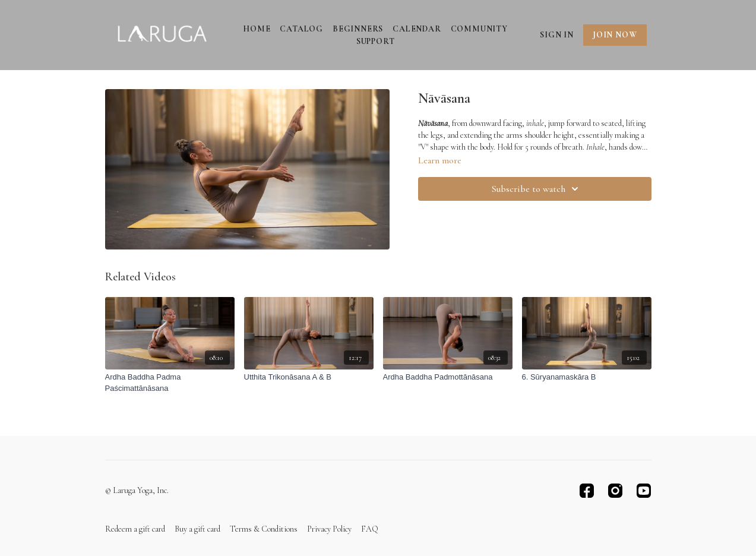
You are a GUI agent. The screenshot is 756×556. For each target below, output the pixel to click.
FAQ (370, 529)
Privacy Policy (329, 529)
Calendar (417, 29)
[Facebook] (587, 491)
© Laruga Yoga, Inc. (137, 491)
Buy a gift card (197, 529)
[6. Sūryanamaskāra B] (587, 377)
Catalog (301, 29)
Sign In (557, 35)
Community (479, 29)
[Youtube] (644, 491)
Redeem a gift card (135, 529)
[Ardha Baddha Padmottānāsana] (448, 377)
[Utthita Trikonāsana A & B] (309, 377)
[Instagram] (615, 491)
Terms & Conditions (264, 529)
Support (376, 41)
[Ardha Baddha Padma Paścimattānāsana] (170, 383)
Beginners (358, 29)
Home (257, 29)
